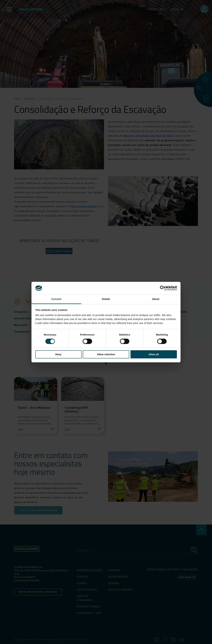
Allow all (154, 354)
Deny (58, 354)
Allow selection (106, 354)
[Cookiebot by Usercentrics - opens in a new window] (162, 288)
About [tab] (156, 299)
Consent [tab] (56, 299)
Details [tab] (106, 299)
